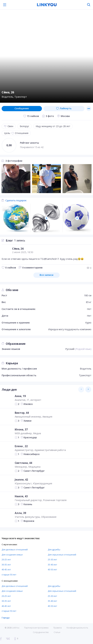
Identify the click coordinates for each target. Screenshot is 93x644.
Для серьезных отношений (62, 555)
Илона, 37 (21, 429)
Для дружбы (54, 549)
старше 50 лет (9, 575)
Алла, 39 (20, 513)
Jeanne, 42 (21, 480)
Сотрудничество (41, 632)
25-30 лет (52, 559)
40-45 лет (6, 569)
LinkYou (16, 628)
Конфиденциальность (77, 628)
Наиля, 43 (21, 496)
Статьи (57, 632)
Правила (58, 628)
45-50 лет (52, 569)
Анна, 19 (20, 396)
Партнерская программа (36, 628)
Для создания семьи (12, 555)
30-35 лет (6, 565)
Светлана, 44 (23, 463)
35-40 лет (52, 565)
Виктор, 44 (22, 413)
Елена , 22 (21, 446)
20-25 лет (6, 559)
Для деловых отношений (15, 549)
